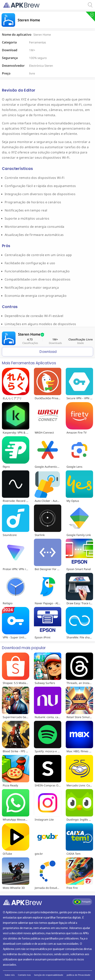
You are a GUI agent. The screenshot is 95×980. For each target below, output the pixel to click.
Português (82, 902)
